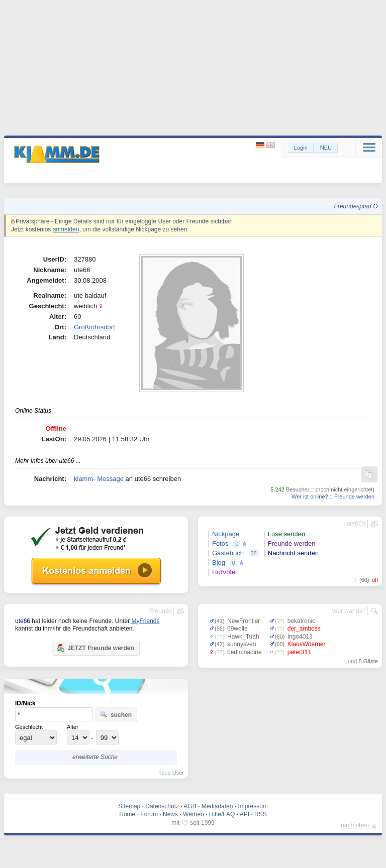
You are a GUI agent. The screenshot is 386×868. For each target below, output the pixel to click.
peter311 (299, 652)
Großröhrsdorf (94, 327)
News (170, 814)
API (245, 814)
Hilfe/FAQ (222, 814)
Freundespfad (356, 206)
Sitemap (129, 806)
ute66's (356, 524)
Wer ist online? (310, 497)
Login (301, 148)
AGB (190, 806)
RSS (261, 814)
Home (127, 814)
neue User (171, 773)
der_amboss (304, 629)
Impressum (253, 806)
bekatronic (301, 621)
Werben (194, 814)
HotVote (224, 572)
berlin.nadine (245, 652)
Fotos (220, 543)
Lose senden (286, 534)
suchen (116, 714)
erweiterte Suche (95, 757)
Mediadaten (217, 806)
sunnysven (242, 644)
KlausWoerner (307, 644)
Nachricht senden (293, 553)
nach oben (355, 825)
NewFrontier (244, 621)
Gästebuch (228, 553)
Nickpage (226, 534)
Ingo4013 (300, 637)
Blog (219, 563)
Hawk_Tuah (243, 637)
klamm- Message (99, 479)
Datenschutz (162, 806)
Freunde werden (354, 497)
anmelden (66, 229)
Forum (149, 814)
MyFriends (145, 621)
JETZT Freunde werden (95, 648)
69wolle (237, 629)
